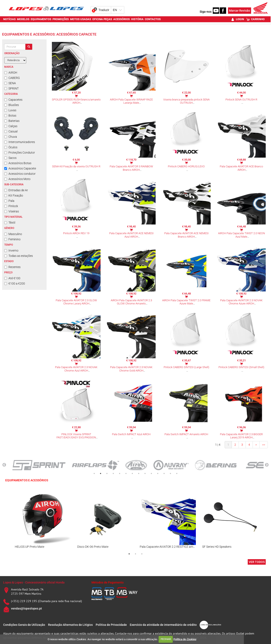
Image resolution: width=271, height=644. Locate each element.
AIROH (11, 73)
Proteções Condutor (20, 153)
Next (267, 465)
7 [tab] (132, 473)
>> (264, 445)
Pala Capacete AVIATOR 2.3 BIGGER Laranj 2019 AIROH (241, 436)
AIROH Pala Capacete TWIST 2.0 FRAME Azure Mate (186, 302)
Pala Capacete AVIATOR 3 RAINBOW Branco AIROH (131, 168)
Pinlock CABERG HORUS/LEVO (186, 166)
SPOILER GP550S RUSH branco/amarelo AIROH (76, 101)
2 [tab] (101, 473)
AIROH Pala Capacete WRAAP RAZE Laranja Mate (131, 101)
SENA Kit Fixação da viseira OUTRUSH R (76, 166)
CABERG (12, 78)
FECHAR (166, 639)
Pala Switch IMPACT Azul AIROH (131, 434)
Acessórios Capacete (20, 168)
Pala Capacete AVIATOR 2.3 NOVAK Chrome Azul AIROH (76, 369)
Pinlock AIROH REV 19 (76, 233)
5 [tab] (120, 473)
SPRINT (11, 88)
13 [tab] (170, 473)
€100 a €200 (15, 283)
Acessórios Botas (18, 163)
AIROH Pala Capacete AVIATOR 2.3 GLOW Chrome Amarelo (131, 302)
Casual (11, 131)
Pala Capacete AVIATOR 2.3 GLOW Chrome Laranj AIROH (76, 302)
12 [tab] (164, 473)
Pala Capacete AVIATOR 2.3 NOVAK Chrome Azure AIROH (241, 302)
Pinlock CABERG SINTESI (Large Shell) (186, 367)
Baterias (12, 121)
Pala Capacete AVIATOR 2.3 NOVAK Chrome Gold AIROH (131, 369)
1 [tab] (94, 473)
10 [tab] (151, 473)
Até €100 (12, 278)
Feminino (12, 239)
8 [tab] (139, 473)
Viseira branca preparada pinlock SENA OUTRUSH (186, 101)
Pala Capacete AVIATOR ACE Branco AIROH (241, 168)
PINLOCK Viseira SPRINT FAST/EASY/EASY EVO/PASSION (76, 436)
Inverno (11, 250)
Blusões (12, 105)
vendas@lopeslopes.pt (26, 608)
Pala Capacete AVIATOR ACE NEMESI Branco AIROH (186, 235)
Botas (10, 116)
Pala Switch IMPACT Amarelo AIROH (186, 434)
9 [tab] (145, 473)
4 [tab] (113, 473)
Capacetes (13, 100)
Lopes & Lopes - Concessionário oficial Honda (34, 582)
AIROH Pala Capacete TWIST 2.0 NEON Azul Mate (241, 235)
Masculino (13, 234)
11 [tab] (158, 473)
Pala (9, 201)
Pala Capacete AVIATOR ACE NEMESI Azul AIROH (131, 235)
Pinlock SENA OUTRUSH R (241, 100)
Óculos (11, 147)
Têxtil (10, 223)
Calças (11, 126)
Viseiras (12, 211)
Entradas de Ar (16, 190)
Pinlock (11, 206)
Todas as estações (19, 256)
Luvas (10, 110)
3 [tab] (107, 473)
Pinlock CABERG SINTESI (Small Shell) (241, 367)
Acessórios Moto (17, 179)
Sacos (10, 158)
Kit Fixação (14, 195)
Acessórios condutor (20, 174)
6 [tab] (126, 473)
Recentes (12, 267)
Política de (185, 639)
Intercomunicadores (20, 142)
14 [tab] (177, 473)
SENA (10, 83)
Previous (4, 465)
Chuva (11, 137)
